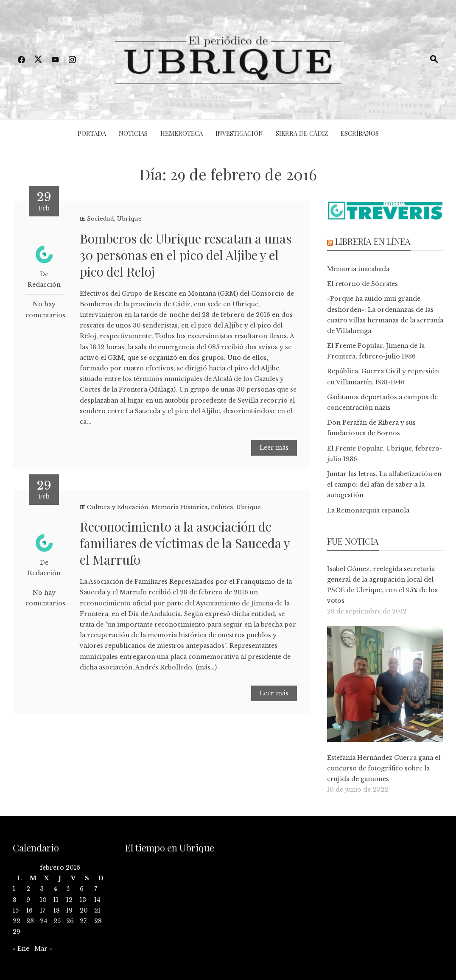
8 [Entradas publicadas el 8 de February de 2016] (15, 900)
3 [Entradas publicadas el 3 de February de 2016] (42, 889)
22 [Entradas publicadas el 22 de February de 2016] (17, 921)
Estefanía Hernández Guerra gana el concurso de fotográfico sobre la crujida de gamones (384, 768)
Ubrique (129, 219)
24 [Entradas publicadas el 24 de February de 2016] (44, 921)
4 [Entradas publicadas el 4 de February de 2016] (55, 889)
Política (222, 507)
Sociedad (101, 219)
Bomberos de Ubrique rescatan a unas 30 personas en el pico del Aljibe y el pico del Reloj (186, 255)
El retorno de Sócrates (362, 284)
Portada (92, 133)
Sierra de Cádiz (302, 133)
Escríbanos (360, 133)
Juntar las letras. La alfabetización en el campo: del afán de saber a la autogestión (384, 484)
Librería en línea (373, 241)
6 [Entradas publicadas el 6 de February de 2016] (82, 889)
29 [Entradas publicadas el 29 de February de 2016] (17, 932)
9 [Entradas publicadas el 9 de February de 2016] (28, 900)
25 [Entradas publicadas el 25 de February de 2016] (57, 921)
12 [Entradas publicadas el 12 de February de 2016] (69, 900)
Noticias (133, 133)
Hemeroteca (182, 133)
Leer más (274, 448)
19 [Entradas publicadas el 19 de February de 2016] (69, 910)
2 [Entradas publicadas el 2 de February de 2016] (28, 889)
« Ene (21, 949)
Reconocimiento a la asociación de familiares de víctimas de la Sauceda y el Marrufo (185, 543)
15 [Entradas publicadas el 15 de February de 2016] (16, 910)
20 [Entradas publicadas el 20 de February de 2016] (84, 910)
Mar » (43, 949)
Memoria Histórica (180, 507)
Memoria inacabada (358, 269)
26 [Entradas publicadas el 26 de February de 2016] (70, 921)
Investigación (239, 133)
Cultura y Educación (118, 507)
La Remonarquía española (368, 510)
